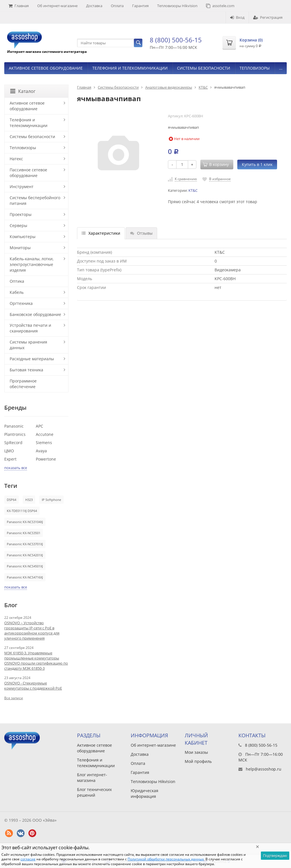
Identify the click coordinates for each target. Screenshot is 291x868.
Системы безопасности (204, 68)
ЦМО (9, 451)
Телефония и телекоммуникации (130, 68)
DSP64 (12, 500)
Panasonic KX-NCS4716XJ (25, 577)
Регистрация (268, 17)
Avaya (41, 451)
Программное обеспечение (23, 384)
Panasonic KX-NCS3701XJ (25, 544)
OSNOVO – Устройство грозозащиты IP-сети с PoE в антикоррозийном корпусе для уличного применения (32, 630)
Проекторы (21, 214)
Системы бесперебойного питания (35, 200)
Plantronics (15, 434)
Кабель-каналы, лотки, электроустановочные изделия (32, 264)
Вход (237, 17)
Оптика (17, 281)
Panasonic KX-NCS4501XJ (25, 566)
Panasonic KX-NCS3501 (24, 533)
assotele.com (220, 6)
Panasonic (14, 426)
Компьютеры (23, 237)
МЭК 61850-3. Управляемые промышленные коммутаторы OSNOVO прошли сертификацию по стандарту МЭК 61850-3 (36, 661)
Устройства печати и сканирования (30, 328)
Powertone (46, 459)
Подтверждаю (275, 856)
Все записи (14, 698)
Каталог (23, 91)
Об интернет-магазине (57, 6)
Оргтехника (21, 303)
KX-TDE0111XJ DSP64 (22, 511)
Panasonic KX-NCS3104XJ (25, 522)
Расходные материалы (32, 359)
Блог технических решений (94, 792)
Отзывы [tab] (141, 233)
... (281, 68)
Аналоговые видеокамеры (169, 87)
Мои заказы (196, 752)
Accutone (45, 434)
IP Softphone (51, 500)
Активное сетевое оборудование (46, 68)
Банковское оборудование (35, 314)
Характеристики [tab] (101, 233)
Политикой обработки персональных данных (166, 859)
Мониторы (20, 248)
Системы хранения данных (28, 345)
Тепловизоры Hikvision (177, 6)
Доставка (94, 6)
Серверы (18, 225)
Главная (19, 6)
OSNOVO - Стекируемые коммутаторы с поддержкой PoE (33, 686)
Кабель (17, 292)
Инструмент (22, 187)
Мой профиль (198, 761)
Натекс (16, 159)
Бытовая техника (26, 370)
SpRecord (13, 443)
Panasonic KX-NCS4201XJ (25, 555)
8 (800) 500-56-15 (176, 40)
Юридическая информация (145, 793)
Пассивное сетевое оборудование (28, 173)
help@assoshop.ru (264, 769)
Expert (10, 459)
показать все (16, 468)
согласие (28, 859)
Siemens (44, 443)
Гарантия (140, 6)
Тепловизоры (255, 68)
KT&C (203, 87)
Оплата (117, 6)
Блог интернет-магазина (92, 778)
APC (40, 426)
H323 (29, 500)
